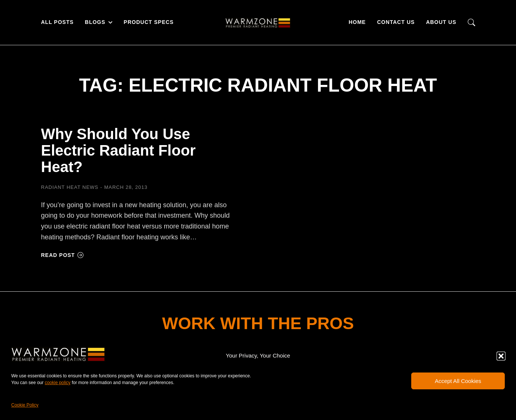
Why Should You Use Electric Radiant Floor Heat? (118, 150)
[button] (501, 356)
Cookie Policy (25, 405)
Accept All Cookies (458, 381)
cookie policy (58, 383)
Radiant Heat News (70, 187)
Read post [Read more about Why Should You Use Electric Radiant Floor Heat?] (63, 255)
